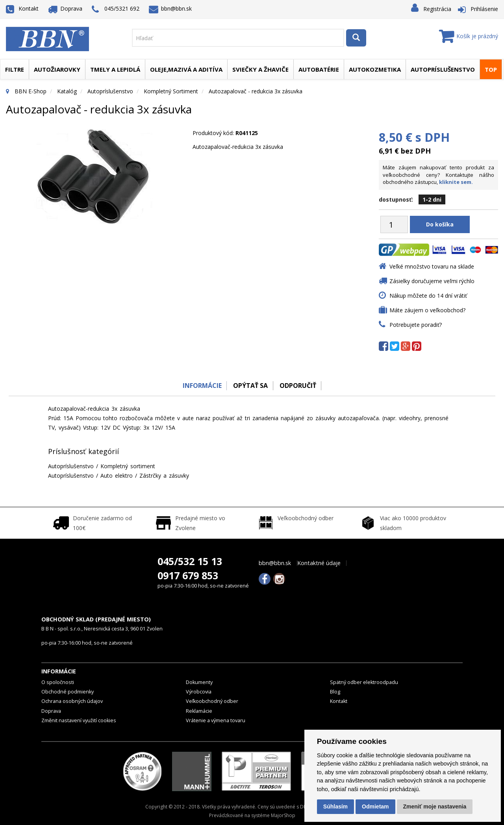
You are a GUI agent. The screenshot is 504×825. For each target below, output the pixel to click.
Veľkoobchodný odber (212, 701)
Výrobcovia (199, 692)
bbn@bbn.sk (170, 8)
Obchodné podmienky (68, 692)
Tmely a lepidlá (115, 69)
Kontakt (22, 8)
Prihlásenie (484, 9)
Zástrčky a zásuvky (164, 476)
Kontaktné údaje (319, 563)
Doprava (65, 8)
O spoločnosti (58, 682)
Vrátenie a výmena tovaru (216, 720)
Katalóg (67, 91)
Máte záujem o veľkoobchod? (427, 310)
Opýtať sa (250, 386)
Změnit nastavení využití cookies (79, 720)
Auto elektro (117, 476)
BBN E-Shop (31, 91)
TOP (491, 69)
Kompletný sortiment (171, 91)
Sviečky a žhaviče (260, 69)
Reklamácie (199, 711)
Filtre (15, 69)
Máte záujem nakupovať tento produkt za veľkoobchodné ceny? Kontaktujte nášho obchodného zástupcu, (438, 175)
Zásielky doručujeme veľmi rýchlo (432, 281)
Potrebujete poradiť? (416, 325)
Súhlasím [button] (335, 806)
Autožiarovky (57, 69)
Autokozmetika (375, 69)
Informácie (199, 386)
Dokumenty (199, 682)
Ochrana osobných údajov (72, 701)
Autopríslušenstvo (443, 69)
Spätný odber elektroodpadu (364, 682)
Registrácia (437, 9)
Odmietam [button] (375, 806)
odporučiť (299, 386)
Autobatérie (319, 69)
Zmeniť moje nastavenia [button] (435, 806)
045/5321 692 (116, 9)
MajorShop (283, 815)
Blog (335, 692)
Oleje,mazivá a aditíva (186, 69)
